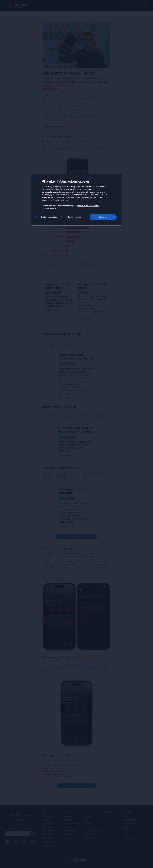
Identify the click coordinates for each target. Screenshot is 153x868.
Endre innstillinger (76, 217)
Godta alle (103, 217)
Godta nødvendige (49, 217)
